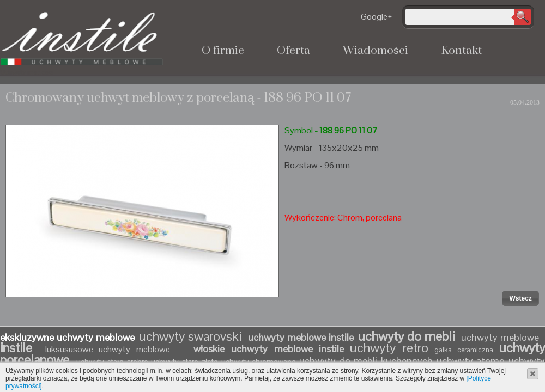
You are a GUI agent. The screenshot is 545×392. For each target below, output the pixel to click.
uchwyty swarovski (190, 336)
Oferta (293, 51)
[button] (520, 298)
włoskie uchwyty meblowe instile (269, 349)
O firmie (223, 51)
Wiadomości (376, 51)
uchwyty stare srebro (112, 362)
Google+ (377, 17)
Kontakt (461, 51)
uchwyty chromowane (260, 362)
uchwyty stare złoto (184, 362)
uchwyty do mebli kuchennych (366, 361)
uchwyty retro (389, 348)
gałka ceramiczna (464, 350)
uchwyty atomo (471, 361)
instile (20, 348)
